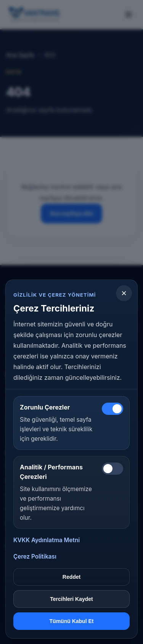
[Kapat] (124, 293)
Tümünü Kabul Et (72, 621)
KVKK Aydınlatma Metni (47, 540)
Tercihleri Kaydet (71, 599)
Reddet (71, 577)
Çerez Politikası (35, 556)
